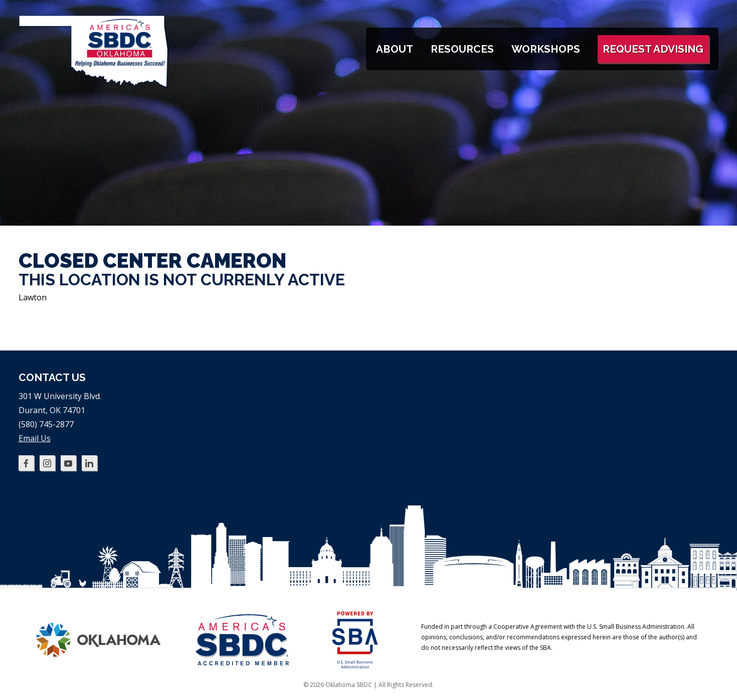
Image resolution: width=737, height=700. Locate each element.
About (395, 49)
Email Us (35, 438)
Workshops (546, 49)
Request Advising (653, 49)
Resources (462, 49)
